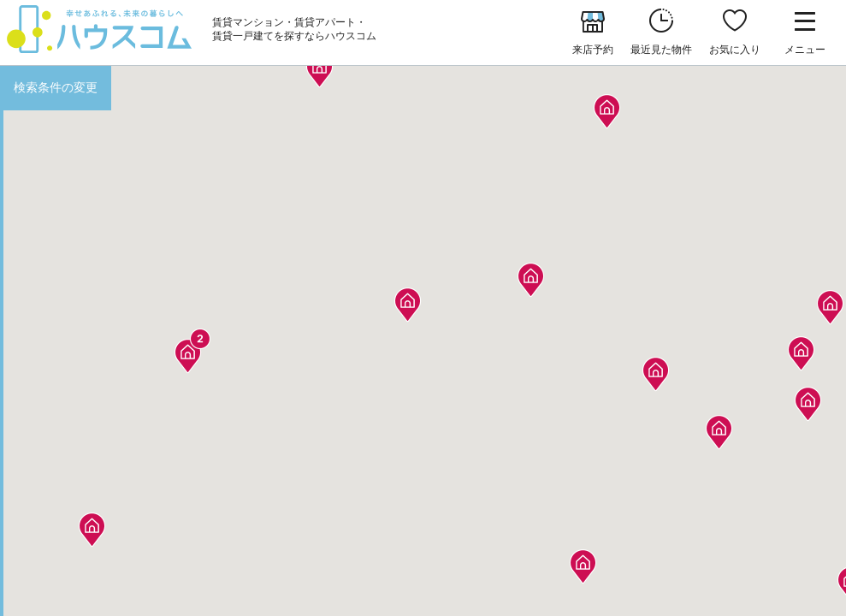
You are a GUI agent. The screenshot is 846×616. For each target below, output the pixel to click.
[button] (92, 525)
